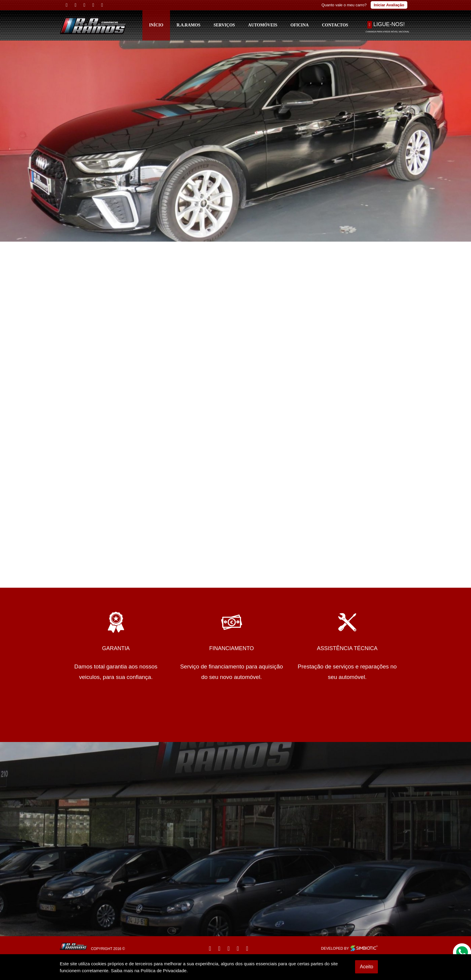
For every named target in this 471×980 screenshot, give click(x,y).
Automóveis (263, 25)
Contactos (335, 25)
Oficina (300, 25)
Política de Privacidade (164, 971)
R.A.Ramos (188, 25)
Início (156, 25)
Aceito (366, 967)
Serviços (224, 25)
